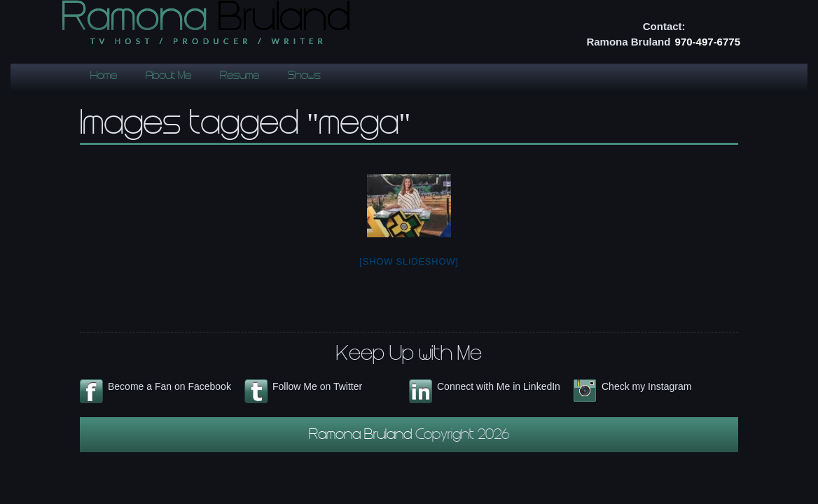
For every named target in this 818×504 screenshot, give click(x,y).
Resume (240, 77)
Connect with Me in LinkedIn (499, 386)
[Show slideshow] (409, 261)
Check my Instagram (646, 386)
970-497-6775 (708, 42)
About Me (168, 77)
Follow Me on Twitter (317, 386)
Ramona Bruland (362, 436)
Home (104, 77)
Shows (304, 77)
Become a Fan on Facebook (169, 386)
